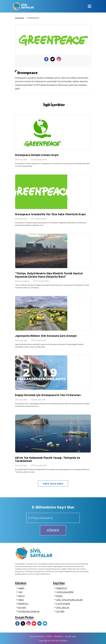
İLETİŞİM (60, 611)
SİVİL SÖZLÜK (63, 607)
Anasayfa (20, 18)
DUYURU (22, 607)
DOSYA (22, 596)
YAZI (20, 592)
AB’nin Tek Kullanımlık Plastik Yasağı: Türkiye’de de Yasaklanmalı (48, 459)
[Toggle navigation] (90, 6)
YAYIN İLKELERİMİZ (65, 592)
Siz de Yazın (71, 636)
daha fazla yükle (53, 483)
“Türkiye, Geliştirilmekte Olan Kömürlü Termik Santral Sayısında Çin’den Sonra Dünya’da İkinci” (49, 275)
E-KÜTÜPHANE (63, 604)
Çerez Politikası (37, 636)
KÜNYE (59, 596)
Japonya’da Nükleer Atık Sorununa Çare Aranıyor (46, 336)
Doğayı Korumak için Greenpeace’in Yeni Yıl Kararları (48, 395)
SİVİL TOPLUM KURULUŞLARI (69, 600)
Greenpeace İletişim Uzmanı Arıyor (37, 155)
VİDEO (21, 600)
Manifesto (59, 636)
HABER (21, 588)
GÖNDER (53, 530)
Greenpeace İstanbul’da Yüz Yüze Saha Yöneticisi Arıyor (50, 214)
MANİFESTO (62, 588)
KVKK (49, 636)
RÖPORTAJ (23, 604)
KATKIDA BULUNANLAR (29, 611)
